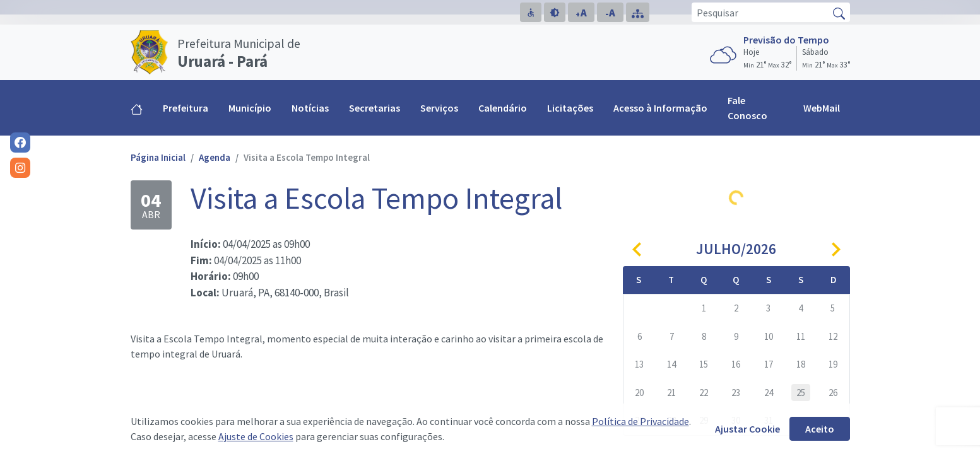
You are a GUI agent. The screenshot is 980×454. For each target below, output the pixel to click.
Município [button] (250, 108)
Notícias (310, 108)
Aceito (820, 429)
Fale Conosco (747, 108)
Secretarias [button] (375, 108)
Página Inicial (158, 157)
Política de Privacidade (641, 421)
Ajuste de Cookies (256, 436)
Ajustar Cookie (747, 429)
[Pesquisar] (760, 12)
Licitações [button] (570, 108)
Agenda (215, 157)
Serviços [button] (439, 108)
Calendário (503, 108)
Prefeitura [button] (186, 108)
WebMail (822, 108)
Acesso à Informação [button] (660, 108)
